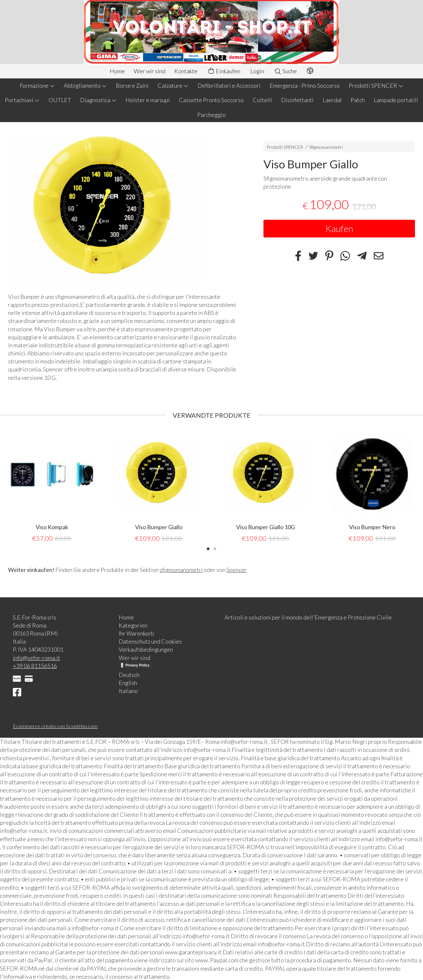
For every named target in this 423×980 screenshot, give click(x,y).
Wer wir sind (150, 71)
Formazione (37, 85)
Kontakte (186, 71)
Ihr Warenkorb (136, 633)
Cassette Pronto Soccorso (211, 100)
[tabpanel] (52, 486)
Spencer (237, 569)
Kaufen (339, 228)
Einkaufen (224, 71)
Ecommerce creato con (55, 725)
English (128, 682)
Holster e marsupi (148, 100)
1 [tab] (208, 548)
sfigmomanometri (181, 569)
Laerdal (332, 100)
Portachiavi (22, 100)
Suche (285, 71)
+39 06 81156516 (35, 665)
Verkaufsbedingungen (146, 649)
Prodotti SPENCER (376, 85)
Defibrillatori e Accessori (229, 85)
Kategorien (133, 625)
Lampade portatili (396, 100)
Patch (358, 100)
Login (257, 71)
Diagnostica (98, 100)
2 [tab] (215, 548)
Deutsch (129, 674)
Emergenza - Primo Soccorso (305, 85)
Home (117, 71)
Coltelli (262, 100)
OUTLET (60, 100)
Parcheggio (211, 115)
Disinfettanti (297, 100)
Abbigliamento (85, 85)
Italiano (128, 690)
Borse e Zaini (132, 85)
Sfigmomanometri (326, 147)
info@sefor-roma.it (37, 657)
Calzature (173, 85)
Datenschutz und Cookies (150, 641)
